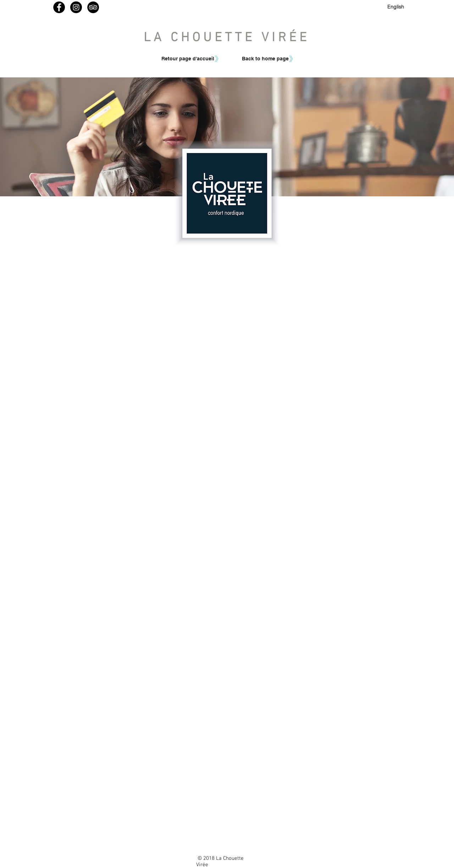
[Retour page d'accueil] (188, 59)
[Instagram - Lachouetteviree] (76, 7)
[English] (396, 7)
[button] (265, 59)
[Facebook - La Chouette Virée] (59, 7)
